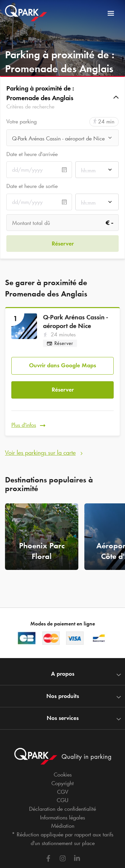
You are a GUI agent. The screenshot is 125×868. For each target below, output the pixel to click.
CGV (63, 792)
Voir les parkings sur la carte (40, 452)
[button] (62, 97)
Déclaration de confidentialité (62, 809)
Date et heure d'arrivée (32, 154)
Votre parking (21, 122)
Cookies (63, 775)
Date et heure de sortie (32, 186)
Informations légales (62, 817)
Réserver (63, 390)
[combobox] (62, 140)
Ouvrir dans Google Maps (62, 365)
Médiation (63, 826)
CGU (62, 800)
